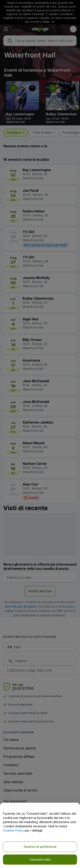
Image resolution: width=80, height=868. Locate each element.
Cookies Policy (13, 830)
